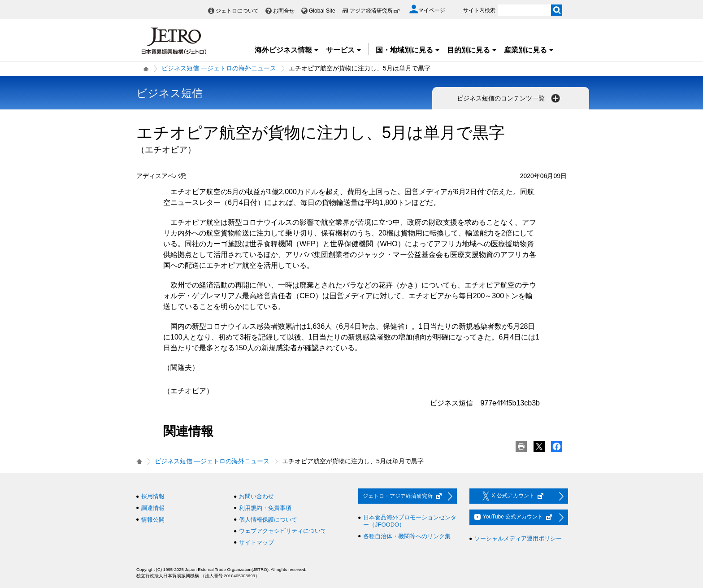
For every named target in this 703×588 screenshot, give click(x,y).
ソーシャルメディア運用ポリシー (518, 538)
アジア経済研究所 (375, 11)
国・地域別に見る (408, 50)
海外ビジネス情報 (287, 50)
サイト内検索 (479, 10)
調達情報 (153, 508)
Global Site (322, 11)
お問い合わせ (256, 496)
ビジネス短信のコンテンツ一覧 (509, 98)
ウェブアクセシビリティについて (283, 531)
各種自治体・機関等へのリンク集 (407, 536)
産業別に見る (529, 50)
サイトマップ (256, 542)
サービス (344, 50)
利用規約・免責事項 (265, 508)
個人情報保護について (268, 520)
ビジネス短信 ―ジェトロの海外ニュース (219, 68)
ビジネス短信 (169, 93)
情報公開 (153, 520)
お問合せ (284, 11)
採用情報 (153, 496)
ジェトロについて (237, 11)
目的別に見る (472, 50)
